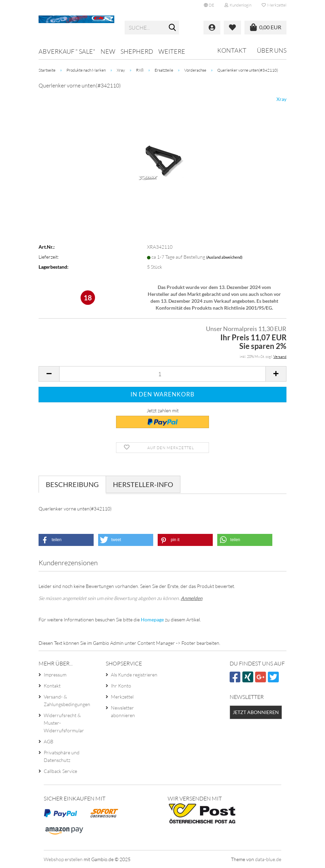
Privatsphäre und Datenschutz (62, 756)
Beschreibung (72, 484)
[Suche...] (172, 28)
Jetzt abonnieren (256, 712)
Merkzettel (274, 5)
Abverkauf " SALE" (67, 51)
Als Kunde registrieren (134, 675)
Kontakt (232, 50)
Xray (281, 99)
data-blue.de (268, 859)
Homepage (152, 619)
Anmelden (192, 598)
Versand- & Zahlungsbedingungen (67, 700)
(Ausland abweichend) (224, 257)
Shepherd (137, 51)
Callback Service (60, 771)
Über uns (272, 50)
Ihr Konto (121, 686)
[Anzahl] (162, 374)
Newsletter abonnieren (123, 711)
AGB (49, 741)
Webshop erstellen (63, 859)
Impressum (55, 675)
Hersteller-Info (143, 484)
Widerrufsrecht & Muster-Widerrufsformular (64, 723)
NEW (108, 51)
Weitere (172, 51)
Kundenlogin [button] (238, 5)
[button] (209, 5)
